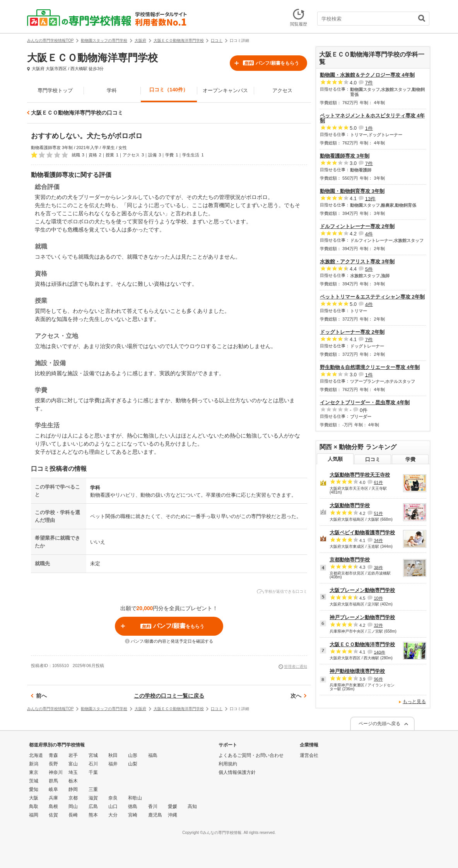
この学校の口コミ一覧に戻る (169, 696)
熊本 (93, 815)
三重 (93, 789)
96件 (378, 679)
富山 (73, 764)
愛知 (34, 789)
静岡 (73, 789)
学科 (112, 90)
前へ (41, 696)
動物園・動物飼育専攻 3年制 (352, 191)
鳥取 (34, 806)
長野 (53, 764)
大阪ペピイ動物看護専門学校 (362, 533)
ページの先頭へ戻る (379, 724)
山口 (113, 806)
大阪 (34, 798)
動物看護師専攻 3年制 (345, 156)
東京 (34, 772)
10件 (378, 598)
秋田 (113, 755)
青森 (53, 755)
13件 (370, 198)
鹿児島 (155, 815)
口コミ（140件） (169, 90)
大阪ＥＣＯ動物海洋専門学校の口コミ (77, 113)
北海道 (36, 755)
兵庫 (53, 798)
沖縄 (173, 815)
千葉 (93, 772)
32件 (378, 625)
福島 (153, 755)
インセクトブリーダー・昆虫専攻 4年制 (365, 402)
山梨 (133, 764)
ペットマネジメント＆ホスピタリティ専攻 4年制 (372, 118)
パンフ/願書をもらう (271, 63)
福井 (113, 764)
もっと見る (414, 702)
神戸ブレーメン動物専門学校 (362, 617)
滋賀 (93, 798)
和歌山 (135, 798)
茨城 (34, 781)
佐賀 (53, 815)
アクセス (282, 90)
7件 (369, 83)
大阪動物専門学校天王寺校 (360, 475)
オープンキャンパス (225, 90)
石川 (93, 764)
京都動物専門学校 (350, 560)
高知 (192, 806)
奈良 (113, 798)
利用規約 (228, 764)
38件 (378, 567)
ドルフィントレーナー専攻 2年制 (357, 226)
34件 (378, 540)
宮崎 (133, 815)
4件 (369, 234)
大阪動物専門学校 (350, 505)
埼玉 (73, 772)
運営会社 (309, 755)
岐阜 (53, 789)
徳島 (133, 806)
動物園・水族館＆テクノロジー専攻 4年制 (367, 75)
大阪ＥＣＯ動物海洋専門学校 (362, 644)
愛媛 (173, 806)
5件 (369, 269)
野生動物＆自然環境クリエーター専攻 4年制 (370, 367)
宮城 (93, 755)
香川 (153, 806)
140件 (379, 652)
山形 (133, 755)
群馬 (53, 781)
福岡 (34, 815)
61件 (378, 482)
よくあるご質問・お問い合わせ (251, 755)
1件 (369, 128)
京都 (73, 798)
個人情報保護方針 (237, 772)
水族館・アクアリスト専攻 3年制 (357, 262)
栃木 (73, 781)
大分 (113, 815)
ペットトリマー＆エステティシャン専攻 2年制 (372, 297)
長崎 (73, 815)
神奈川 (56, 772)
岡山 (73, 806)
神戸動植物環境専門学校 (357, 671)
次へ (296, 696)
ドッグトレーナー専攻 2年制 (352, 332)
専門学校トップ (55, 90)
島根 (53, 806)
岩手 (73, 755)
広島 (93, 806)
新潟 (34, 764)
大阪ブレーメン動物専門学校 (362, 590)
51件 (378, 513)
